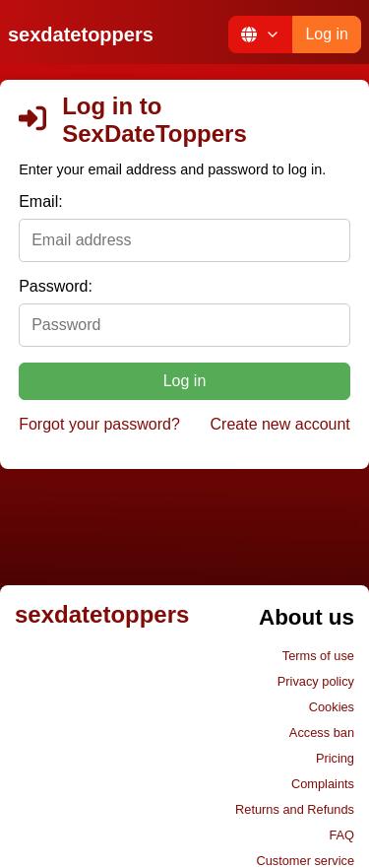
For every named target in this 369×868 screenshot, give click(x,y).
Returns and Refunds (295, 809)
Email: (40, 201)
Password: (56, 286)
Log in (327, 34)
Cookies (332, 707)
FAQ (341, 835)
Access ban (322, 733)
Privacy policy (316, 681)
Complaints (323, 784)
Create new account (280, 424)
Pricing (335, 758)
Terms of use (318, 656)
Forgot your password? (99, 424)
